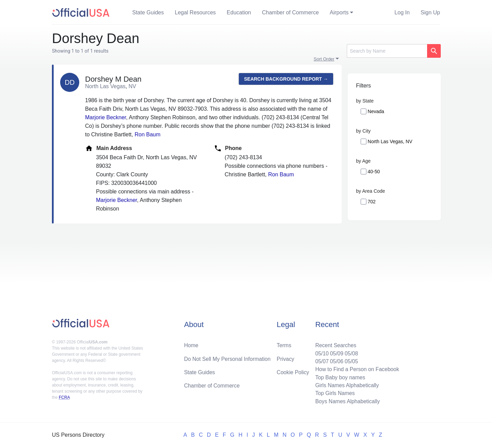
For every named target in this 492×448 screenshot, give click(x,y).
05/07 (320, 360)
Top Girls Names (333, 393)
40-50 (374, 172)
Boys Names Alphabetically (346, 401)
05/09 (335, 352)
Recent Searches (334, 344)
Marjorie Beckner (106, 117)
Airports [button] (339, 12)
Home (192, 344)
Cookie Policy (293, 371)
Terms (284, 344)
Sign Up (430, 12)
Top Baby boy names (339, 376)
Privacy (285, 357)
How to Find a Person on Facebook (356, 368)
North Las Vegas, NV (390, 141)
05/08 (350, 352)
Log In (402, 12)
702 (372, 202)
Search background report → (286, 79)
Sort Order (324, 59)
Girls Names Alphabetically (346, 385)
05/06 (335, 360)
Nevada (376, 111)
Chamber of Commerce (290, 12)
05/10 (320, 352)
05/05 (350, 360)
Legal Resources (195, 12)
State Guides (148, 12)
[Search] (387, 51)
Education (239, 12)
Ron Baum (148, 134)
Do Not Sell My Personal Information (228, 357)
